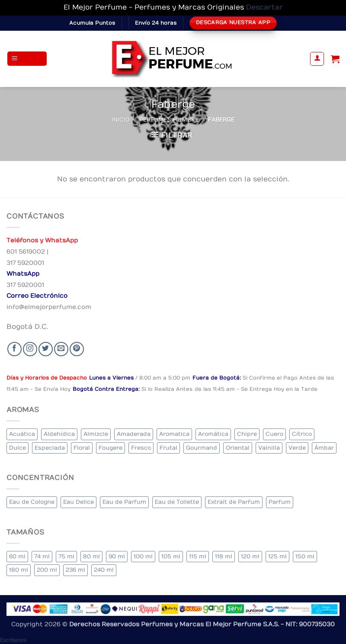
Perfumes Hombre (169, 120)
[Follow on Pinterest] (77, 349)
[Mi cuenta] (317, 59)
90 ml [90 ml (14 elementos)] (117, 556)
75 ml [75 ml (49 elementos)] (66, 556)
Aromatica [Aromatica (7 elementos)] (174, 434)
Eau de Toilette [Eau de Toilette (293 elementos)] (177, 502)
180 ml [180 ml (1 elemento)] (19, 570)
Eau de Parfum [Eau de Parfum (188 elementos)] (124, 502)
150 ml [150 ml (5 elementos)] (305, 556)
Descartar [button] (264, 7)
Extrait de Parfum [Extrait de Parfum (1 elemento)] (234, 502)
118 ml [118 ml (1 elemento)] (224, 556)
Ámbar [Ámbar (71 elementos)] (324, 448)
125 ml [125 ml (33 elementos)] (277, 556)
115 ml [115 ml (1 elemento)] (198, 556)
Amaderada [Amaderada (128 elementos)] (134, 434)
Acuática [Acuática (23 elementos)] (22, 434)
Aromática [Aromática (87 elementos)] (213, 434)
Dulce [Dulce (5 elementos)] (18, 448)
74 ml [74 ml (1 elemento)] (42, 556)
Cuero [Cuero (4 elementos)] (274, 434)
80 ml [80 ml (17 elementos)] (91, 556)
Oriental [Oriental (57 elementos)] (238, 448)
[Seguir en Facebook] (14, 349)
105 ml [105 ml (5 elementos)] (171, 556)
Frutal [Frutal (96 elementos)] (168, 448)
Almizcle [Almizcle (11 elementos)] (96, 434)
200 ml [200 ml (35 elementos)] (47, 570)
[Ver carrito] (335, 59)
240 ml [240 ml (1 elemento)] (104, 570)
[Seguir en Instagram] (30, 349)
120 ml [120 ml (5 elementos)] (250, 556)
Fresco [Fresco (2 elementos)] (141, 448)
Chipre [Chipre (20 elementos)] (247, 434)
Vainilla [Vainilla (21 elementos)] (269, 448)
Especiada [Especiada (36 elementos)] (50, 448)
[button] (27, 59)
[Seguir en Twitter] (46, 349)
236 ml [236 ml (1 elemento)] (75, 570)
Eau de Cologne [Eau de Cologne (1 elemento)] (32, 502)
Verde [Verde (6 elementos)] (297, 448)
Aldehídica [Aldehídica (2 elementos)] (59, 434)
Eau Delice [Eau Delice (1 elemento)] (78, 502)
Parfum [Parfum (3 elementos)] (280, 502)
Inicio (121, 120)
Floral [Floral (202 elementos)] (82, 448)
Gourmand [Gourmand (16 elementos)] (202, 448)
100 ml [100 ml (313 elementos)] (143, 556)
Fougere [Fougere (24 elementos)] (111, 448)
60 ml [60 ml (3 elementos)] (17, 556)
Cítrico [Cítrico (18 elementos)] (302, 434)
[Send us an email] (61, 349)
